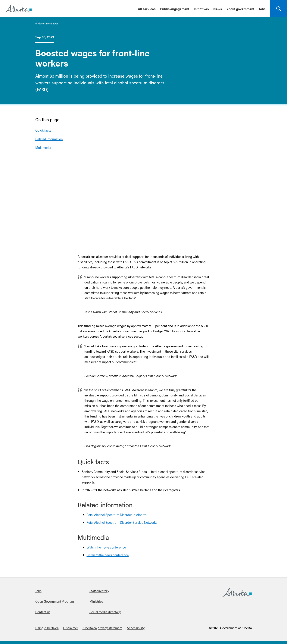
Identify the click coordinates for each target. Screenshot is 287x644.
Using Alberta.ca (47, 628)
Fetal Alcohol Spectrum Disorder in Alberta (117, 515)
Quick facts (43, 130)
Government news (48, 23)
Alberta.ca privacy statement (102, 628)
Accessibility (136, 628)
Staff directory (99, 591)
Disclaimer (71, 628)
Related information (49, 139)
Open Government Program (55, 601)
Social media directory (105, 612)
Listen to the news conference (108, 555)
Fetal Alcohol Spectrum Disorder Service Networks (122, 522)
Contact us (43, 612)
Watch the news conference (106, 547)
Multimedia (43, 147)
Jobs (38, 591)
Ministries (96, 601)
